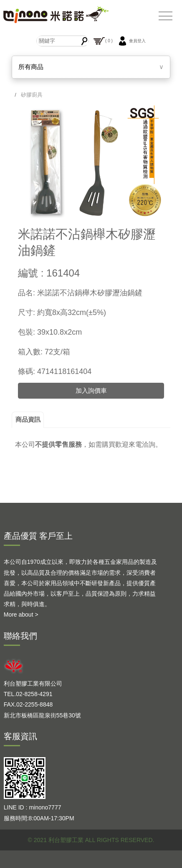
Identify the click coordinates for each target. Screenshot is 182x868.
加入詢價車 (91, 390)
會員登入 (131, 41)
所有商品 (31, 67)
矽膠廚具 (32, 95)
